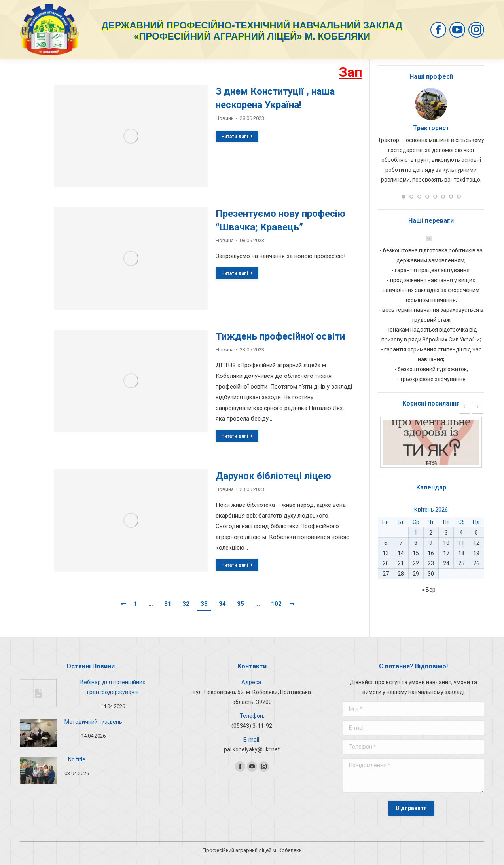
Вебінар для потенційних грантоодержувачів (113, 687)
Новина (225, 240)
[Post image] (38, 693)
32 (186, 604)
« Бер (429, 590)
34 (222, 604)
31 (168, 604)
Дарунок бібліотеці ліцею (273, 476)
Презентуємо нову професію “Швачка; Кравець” (280, 220)
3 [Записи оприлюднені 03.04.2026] (446, 533)
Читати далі (237, 137)
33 (204, 604)
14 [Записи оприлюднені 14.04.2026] (401, 553)
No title (77, 759)
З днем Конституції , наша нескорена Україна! (275, 98)
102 (276, 604)
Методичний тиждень (93, 722)
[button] (404, 197)
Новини (225, 118)
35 (241, 604)
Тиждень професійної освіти (280, 336)
